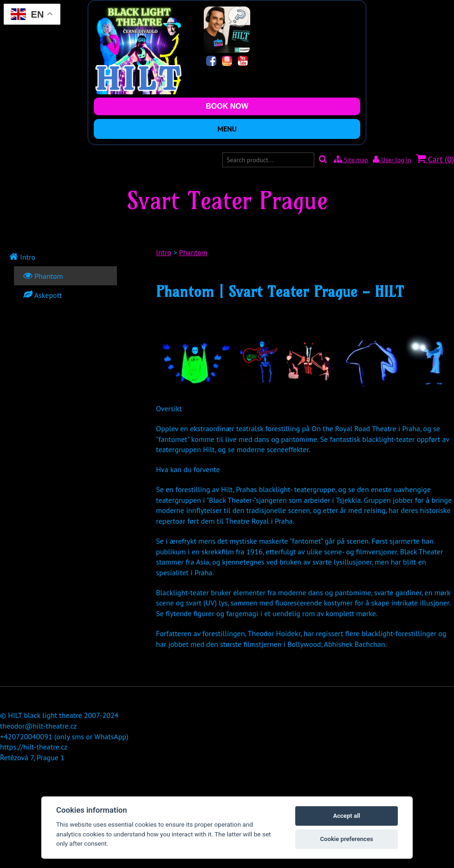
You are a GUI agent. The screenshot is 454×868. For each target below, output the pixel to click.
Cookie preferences (346, 839)
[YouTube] (243, 62)
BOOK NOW (227, 106)
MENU (227, 129)
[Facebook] (211, 62)
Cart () (435, 159)
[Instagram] (227, 62)
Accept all (346, 816)
